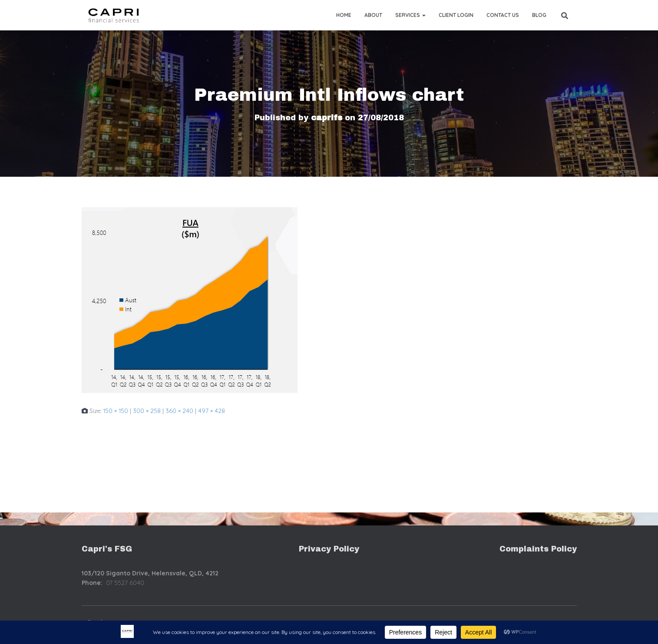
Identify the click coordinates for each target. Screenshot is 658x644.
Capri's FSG (107, 549)
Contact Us (503, 15)
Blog (539, 15)
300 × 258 (147, 411)
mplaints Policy (544, 549)
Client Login (456, 15)
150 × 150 (116, 411)
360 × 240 (179, 411)
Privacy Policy (329, 549)
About (373, 15)
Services (410, 15)
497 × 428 (212, 411)
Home (344, 15)
